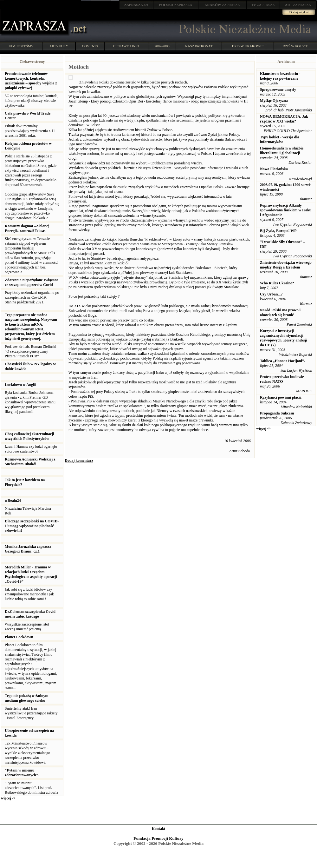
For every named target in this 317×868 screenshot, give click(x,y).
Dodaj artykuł (299, 12)
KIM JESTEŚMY (21, 46)
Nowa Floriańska (274, 169)
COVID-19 (90, 46)
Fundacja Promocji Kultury (158, 838)
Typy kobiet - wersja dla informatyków (280, 139)
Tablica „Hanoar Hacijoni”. (282, 361)
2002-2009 (162, 46)
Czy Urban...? (271, 294)
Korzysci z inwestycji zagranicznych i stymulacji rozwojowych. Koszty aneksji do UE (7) (284, 338)
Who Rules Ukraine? (277, 283)
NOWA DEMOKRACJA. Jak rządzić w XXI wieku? (284, 119)
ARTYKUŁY (59, 46)
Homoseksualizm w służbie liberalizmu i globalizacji (282, 151)
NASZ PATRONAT (199, 46)
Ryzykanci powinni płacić (281, 397)
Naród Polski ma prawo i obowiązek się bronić (280, 312)
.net (136, 5)
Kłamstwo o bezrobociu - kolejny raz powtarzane (280, 76)
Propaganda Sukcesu (277, 413)
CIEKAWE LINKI (126, 46)
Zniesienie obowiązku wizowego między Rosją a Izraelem (286, 265)
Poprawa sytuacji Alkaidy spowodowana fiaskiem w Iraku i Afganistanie (286, 210)
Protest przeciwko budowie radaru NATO (282, 379)
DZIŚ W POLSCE (295, 46)
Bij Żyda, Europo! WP (278, 231)
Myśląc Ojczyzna (274, 101)
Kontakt (159, 829)
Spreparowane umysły (278, 89)
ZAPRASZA (176, 5)
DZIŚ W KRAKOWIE (248, 46)
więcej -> (8, 798)
